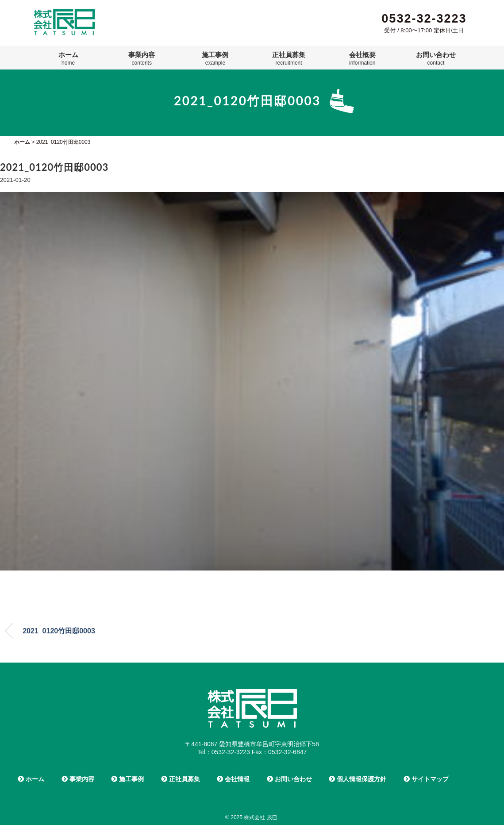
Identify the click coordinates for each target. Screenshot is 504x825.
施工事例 (215, 58)
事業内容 (142, 58)
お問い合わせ (436, 58)
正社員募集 (289, 58)
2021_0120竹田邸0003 (59, 631)
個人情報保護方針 (358, 779)
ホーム (68, 58)
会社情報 (233, 779)
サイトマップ (426, 779)
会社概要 (362, 58)
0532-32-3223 (424, 19)
